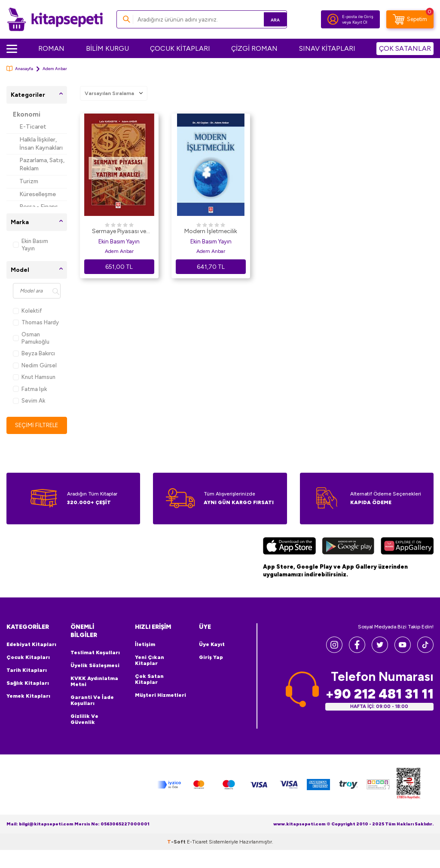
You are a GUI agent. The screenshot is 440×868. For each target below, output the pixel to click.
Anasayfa (20, 69)
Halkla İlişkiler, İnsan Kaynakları (41, 144)
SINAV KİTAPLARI (327, 48)
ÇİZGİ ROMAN (254, 48)
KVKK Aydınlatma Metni (94, 682)
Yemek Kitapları (28, 696)
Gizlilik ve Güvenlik (84, 720)
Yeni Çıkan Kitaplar (150, 661)
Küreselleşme (38, 194)
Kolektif (27, 311)
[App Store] (289, 548)
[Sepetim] (410, 19)
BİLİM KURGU (107, 48)
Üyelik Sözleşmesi (95, 666)
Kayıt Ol (360, 22)
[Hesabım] (333, 19)
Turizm (29, 181)
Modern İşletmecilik (211, 231)
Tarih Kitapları (27, 671)
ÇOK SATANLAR (405, 48)
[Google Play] (348, 548)
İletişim (145, 645)
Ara (268, 19)
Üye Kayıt (212, 645)
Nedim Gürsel (35, 365)
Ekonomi (27, 114)
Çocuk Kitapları (28, 658)
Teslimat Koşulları (95, 653)
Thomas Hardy (36, 322)
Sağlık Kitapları (28, 683)
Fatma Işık (30, 389)
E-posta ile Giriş (358, 17)
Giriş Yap (211, 658)
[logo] (55, 19)
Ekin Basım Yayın (31, 245)
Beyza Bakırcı (34, 353)
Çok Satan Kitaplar (149, 680)
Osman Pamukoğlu (31, 338)
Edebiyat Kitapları (31, 645)
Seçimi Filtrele (37, 425)
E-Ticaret (33, 127)
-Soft (177, 842)
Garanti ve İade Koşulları (92, 701)
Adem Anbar (119, 251)
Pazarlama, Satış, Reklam (42, 164)
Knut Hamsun (34, 377)
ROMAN (51, 48)
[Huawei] (407, 548)
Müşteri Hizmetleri (160, 696)
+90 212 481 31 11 (379, 694)
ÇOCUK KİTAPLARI (180, 48)
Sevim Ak (29, 401)
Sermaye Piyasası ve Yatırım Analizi (119, 232)
